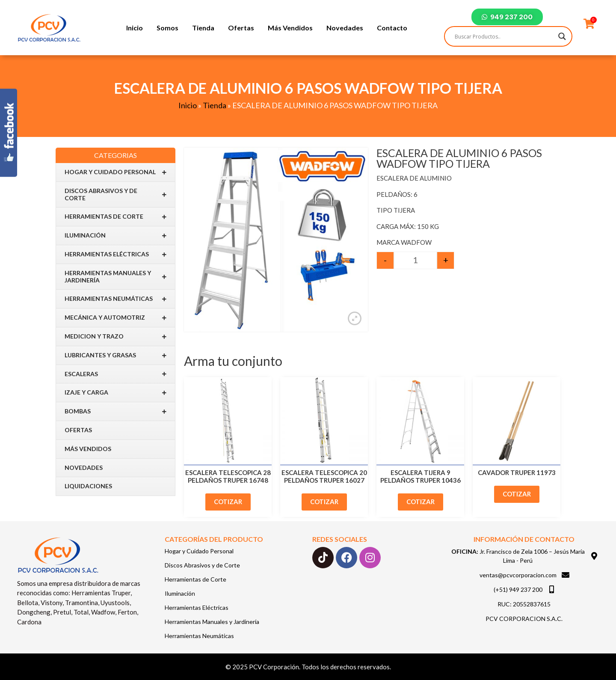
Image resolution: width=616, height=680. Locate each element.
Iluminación (115, 236)
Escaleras (115, 374)
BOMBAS (115, 411)
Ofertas (241, 28)
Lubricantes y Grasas (115, 355)
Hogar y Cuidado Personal (115, 172)
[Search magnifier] (562, 36)
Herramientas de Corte (115, 217)
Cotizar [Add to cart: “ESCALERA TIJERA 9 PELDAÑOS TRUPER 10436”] (421, 502)
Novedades (345, 28)
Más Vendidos (290, 28)
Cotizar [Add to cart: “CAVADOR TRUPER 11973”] (517, 494)
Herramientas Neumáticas (115, 299)
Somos (167, 28)
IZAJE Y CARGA (115, 393)
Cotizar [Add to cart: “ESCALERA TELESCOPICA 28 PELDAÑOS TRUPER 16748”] (228, 502)
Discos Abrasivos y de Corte (115, 194)
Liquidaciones (88, 486)
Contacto (392, 28)
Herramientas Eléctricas (115, 254)
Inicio (135, 28)
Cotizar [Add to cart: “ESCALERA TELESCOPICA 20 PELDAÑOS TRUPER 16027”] (324, 502)
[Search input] (504, 36)
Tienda (203, 28)
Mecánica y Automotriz (115, 318)
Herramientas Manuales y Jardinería (115, 276)
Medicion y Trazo (115, 337)
